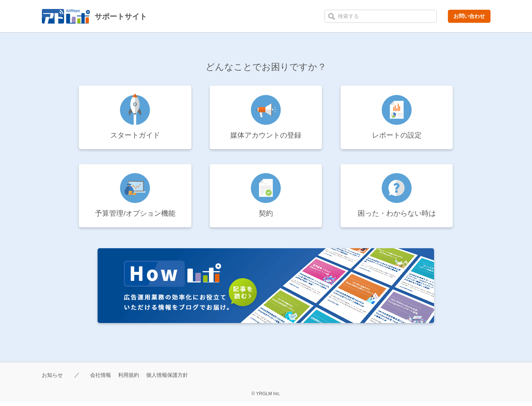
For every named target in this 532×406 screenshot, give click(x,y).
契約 (266, 217)
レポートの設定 (397, 136)
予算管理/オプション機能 (135, 217)
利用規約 (132, 380)
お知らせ (53, 380)
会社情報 (103, 380)
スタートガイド (135, 136)
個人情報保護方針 (173, 380)
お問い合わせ (469, 16)
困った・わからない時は (397, 217)
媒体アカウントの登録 (266, 136)
